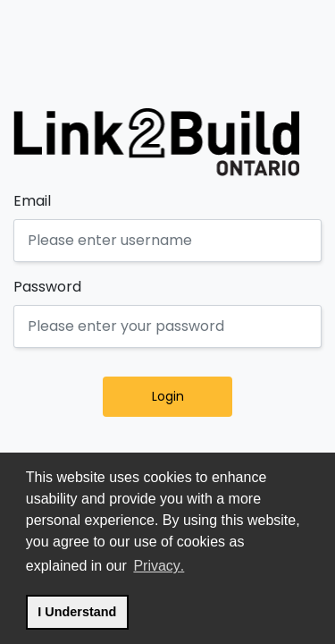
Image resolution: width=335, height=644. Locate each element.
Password (47, 287)
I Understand (83, 610)
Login (190, 396)
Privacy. (159, 564)
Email (32, 201)
